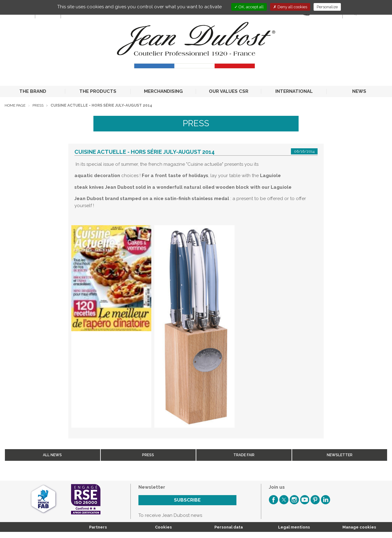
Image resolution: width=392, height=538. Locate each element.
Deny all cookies (290, 7)
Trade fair (244, 455)
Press (38, 105)
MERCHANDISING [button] (163, 91)
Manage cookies (359, 527)
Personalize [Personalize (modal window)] (327, 7)
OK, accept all (249, 7)
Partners (98, 527)
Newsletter (340, 455)
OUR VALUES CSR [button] (229, 91)
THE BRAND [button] (33, 91)
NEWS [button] (359, 91)
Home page (15, 105)
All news (52, 455)
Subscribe (187, 500)
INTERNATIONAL (294, 91)
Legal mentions (294, 527)
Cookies (163, 527)
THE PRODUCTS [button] (98, 91)
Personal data (229, 527)
